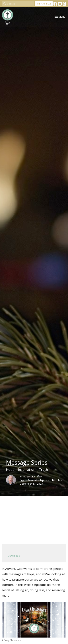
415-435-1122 (44, 4)
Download (14, 556)
